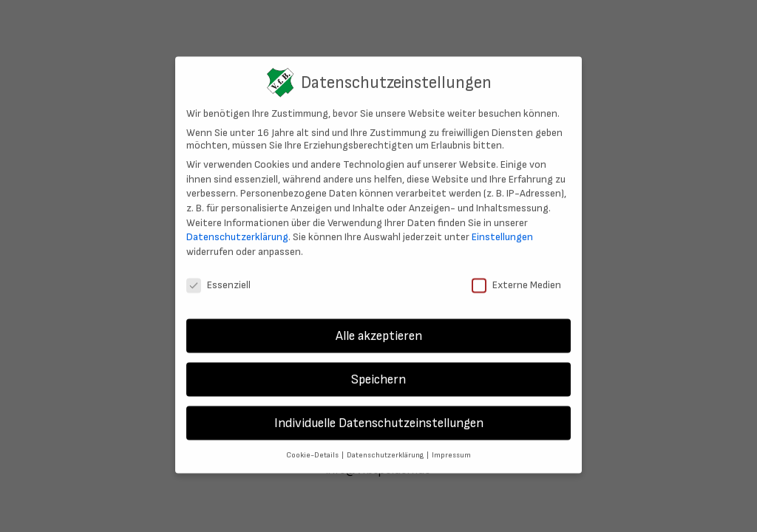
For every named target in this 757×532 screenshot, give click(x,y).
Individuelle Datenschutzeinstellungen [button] (379, 416)
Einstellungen (502, 229)
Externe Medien (516, 277)
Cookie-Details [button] (313, 448)
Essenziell (218, 277)
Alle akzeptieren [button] (379, 328)
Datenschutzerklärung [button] (386, 448)
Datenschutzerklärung (237, 229)
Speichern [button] (378, 372)
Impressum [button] (451, 448)
